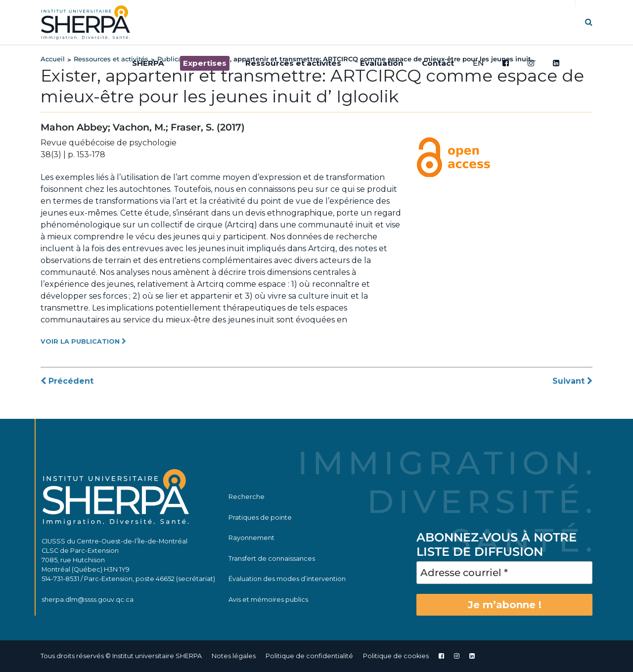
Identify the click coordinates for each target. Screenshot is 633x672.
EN (478, 63)
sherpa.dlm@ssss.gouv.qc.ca (88, 600)
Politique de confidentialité (309, 656)
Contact (438, 63)
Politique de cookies (396, 656)
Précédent (67, 381)
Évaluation (382, 63)
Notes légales (234, 656)
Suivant (572, 381)
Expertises (205, 63)
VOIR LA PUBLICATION (83, 341)
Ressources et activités (293, 63)
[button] (589, 22)
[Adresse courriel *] (504, 573)
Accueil (53, 59)
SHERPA (148, 63)
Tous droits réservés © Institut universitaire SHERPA (121, 656)
